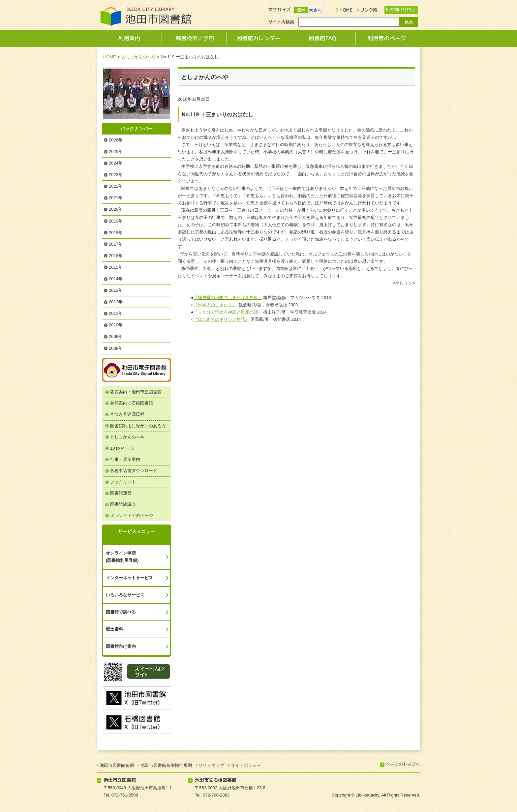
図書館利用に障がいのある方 (138, 426)
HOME (110, 57)
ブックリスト (123, 482)
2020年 (116, 209)
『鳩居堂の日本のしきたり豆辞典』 (228, 298)
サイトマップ (211, 765)
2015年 (116, 267)
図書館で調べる (121, 612)
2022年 (116, 186)
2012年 (116, 302)
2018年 (116, 233)
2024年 (116, 163)
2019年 (116, 221)
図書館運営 (121, 493)
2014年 (116, 279)
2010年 (116, 325)
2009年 (116, 336)
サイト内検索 (281, 22)
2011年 (116, 313)
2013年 (116, 290)
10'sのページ (122, 448)
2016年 (116, 256)
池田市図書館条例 (117, 765)
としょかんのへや (138, 57)
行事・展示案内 (125, 459)
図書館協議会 (123, 504)
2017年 (116, 244)
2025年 (116, 151)
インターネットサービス (129, 578)
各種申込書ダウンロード (134, 471)
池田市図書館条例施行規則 (166, 765)
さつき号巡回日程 (127, 414)
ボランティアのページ (132, 515)
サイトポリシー (246, 765)
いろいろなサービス (125, 595)
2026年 (116, 140)
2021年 (116, 198)
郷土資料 (114, 629)
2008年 (116, 348)
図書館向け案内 (121, 646)
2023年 (116, 175)
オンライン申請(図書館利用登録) (122, 557)
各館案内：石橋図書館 (132, 403)
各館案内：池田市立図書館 (136, 392)
